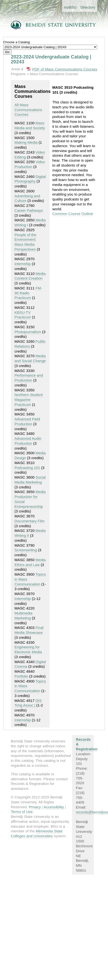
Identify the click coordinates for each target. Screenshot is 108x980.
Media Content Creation (30, 276)
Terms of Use (22, 812)
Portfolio (21, 676)
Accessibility (54, 807)
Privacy (35, 807)
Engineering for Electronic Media (28, 649)
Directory (88, 7)
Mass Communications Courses (54, 74)
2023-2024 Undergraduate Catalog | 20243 (51, 59)
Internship (23, 264)
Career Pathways (29, 210)
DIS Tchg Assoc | (28, 703)
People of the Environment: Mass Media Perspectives (25, 242)
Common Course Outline (73, 214)
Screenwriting (26, 550)
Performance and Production (29, 378)
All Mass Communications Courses (28, 110)
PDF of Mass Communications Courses (65, 69)
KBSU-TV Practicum (23, 315)
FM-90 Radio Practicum (28, 293)
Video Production (30, 164)
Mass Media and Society (30, 125)
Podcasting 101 (27, 468)
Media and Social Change (30, 358)
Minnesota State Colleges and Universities (37, 833)
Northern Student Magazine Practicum (29, 400)
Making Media (26, 142)
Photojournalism (28, 332)
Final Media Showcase (29, 630)
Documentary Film (29, 521)
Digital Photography (30, 179)
